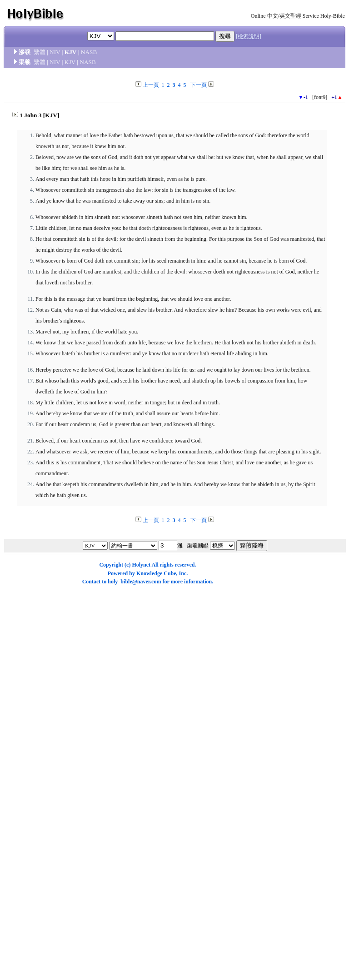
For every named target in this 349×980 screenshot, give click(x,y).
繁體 (40, 52)
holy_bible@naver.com (134, 582)
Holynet (141, 565)
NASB (89, 52)
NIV (55, 52)
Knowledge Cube (156, 573)
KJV (70, 62)
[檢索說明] (249, 36)
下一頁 (199, 85)
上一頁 (151, 85)
